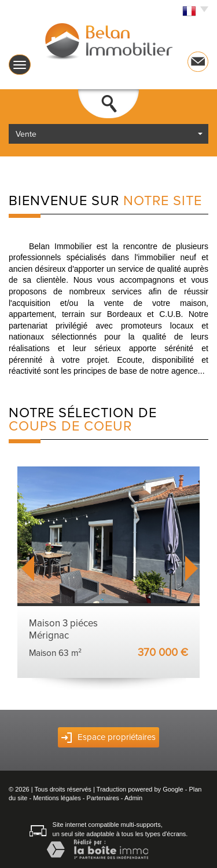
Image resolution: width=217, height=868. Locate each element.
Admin (133, 798)
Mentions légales (57, 798)
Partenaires (103, 798)
